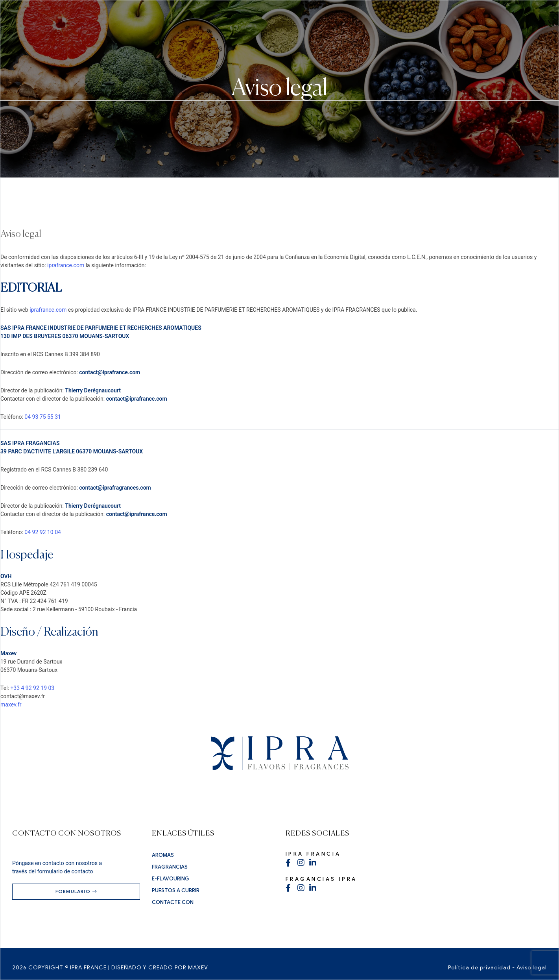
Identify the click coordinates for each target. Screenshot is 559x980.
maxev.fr (11, 704)
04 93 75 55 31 (43, 417)
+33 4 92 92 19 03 (32, 688)
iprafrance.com (66, 265)
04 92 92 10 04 (43, 532)
